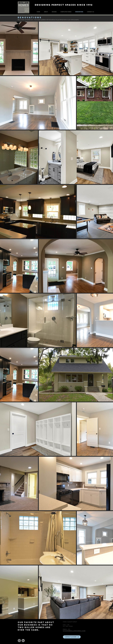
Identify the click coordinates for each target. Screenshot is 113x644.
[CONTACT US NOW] (72, 637)
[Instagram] (19, 641)
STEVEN (66, 631)
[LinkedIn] (23, 641)
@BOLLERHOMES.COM (77, 631)
